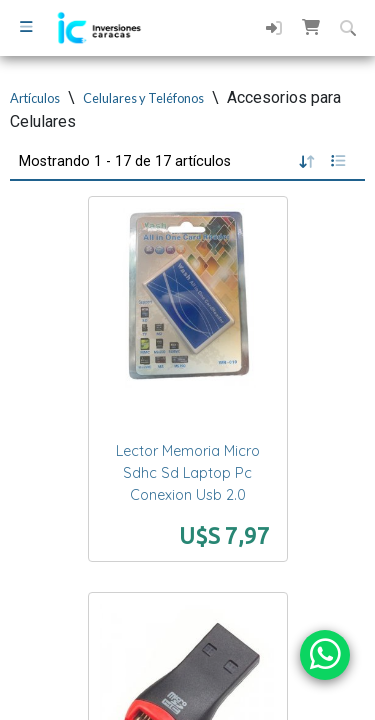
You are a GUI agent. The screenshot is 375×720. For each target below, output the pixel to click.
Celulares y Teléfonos (143, 98)
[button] (311, 27)
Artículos (35, 98)
